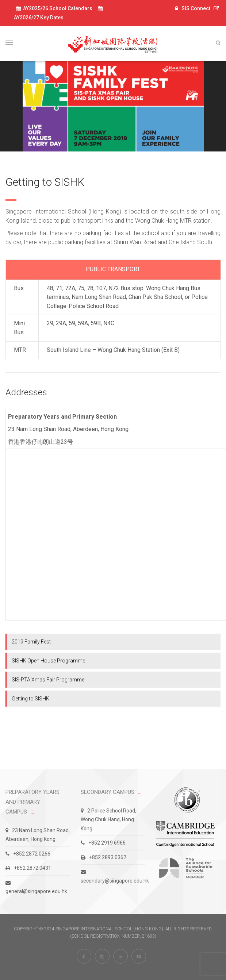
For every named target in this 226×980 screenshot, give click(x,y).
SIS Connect (196, 8)
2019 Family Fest (31, 642)
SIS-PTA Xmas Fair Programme (48, 680)
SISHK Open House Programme (48, 661)
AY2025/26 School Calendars (54, 8)
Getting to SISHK (30, 699)
